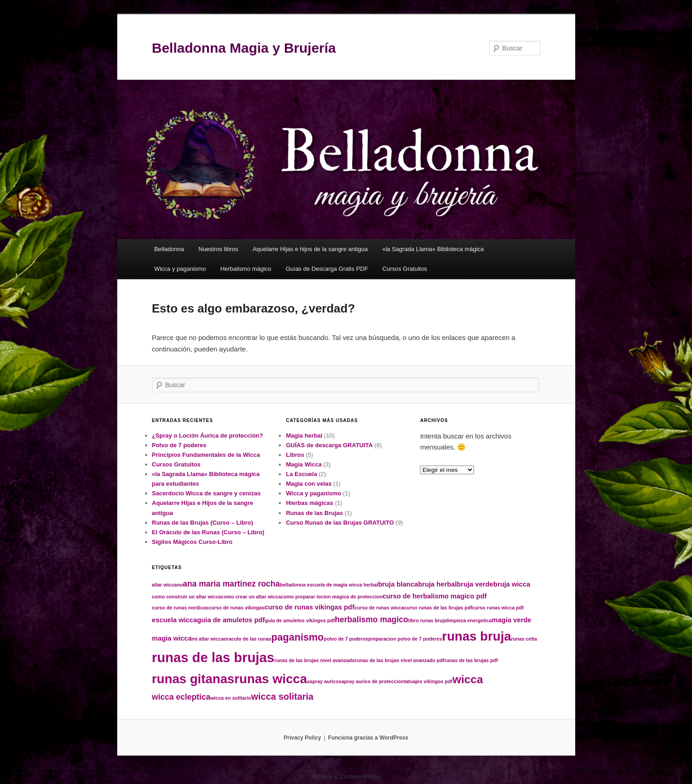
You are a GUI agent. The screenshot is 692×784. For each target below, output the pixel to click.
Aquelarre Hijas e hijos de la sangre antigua (310, 249)
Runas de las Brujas (314, 513)
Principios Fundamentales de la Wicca (206, 455)
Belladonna (169, 249)
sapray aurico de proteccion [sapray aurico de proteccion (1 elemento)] (371, 681)
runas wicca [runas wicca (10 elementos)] (271, 679)
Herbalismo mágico (246, 269)
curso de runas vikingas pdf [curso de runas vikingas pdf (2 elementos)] (309, 607)
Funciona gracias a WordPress (368, 738)
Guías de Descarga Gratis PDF (327, 269)
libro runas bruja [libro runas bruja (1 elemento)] (427, 620)
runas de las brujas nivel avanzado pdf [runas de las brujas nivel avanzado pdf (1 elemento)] (400, 660)
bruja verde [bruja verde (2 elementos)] (475, 584)
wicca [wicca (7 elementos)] (468, 679)
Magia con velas (309, 484)
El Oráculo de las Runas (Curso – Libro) (208, 532)
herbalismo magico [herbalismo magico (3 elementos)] (371, 620)
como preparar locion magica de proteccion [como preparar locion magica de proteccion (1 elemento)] (331, 597)
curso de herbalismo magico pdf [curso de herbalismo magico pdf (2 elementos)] (435, 596)
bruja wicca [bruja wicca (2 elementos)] (512, 584)
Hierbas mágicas (309, 503)
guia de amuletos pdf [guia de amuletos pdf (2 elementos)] (231, 620)
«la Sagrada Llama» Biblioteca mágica (433, 249)
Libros (295, 455)
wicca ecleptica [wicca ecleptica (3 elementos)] (181, 697)
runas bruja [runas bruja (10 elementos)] (477, 636)
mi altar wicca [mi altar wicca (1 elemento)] (208, 639)
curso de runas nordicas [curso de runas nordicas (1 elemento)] (180, 608)
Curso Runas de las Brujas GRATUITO (340, 523)
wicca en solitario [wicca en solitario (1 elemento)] (231, 698)
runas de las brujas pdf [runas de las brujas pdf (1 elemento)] (471, 660)
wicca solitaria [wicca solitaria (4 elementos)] (282, 696)
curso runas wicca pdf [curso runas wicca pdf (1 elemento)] (498, 608)
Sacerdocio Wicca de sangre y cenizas (207, 493)
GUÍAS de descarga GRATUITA (329, 445)
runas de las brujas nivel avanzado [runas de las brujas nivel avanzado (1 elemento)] (315, 660)
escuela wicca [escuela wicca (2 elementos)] (175, 620)
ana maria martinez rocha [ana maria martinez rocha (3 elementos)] (231, 584)
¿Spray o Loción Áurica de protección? (208, 436)
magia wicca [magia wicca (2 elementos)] (172, 638)
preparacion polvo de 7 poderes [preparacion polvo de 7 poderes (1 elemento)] (405, 639)
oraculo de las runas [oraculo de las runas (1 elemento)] (248, 639)
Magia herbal (304, 436)
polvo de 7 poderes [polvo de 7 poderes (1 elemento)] (346, 639)
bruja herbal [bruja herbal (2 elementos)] (438, 584)
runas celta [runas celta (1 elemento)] (524, 639)
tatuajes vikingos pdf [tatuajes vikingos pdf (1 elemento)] (428, 681)
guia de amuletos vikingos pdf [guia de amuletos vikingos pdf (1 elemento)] (300, 620)
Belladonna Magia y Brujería (244, 48)
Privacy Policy (302, 738)
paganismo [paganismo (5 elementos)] (297, 637)
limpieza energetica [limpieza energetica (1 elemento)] (469, 620)
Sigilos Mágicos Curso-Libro (192, 542)
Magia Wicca (304, 464)
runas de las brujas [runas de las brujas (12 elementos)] (213, 657)
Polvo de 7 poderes (179, 445)
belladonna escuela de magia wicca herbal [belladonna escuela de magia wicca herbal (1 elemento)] (329, 585)
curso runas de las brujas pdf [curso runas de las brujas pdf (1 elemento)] (438, 608)
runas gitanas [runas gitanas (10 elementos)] (193, 679)
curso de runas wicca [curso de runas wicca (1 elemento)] (379, 608)
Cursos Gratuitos (405, 269)
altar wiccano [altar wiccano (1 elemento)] (168, 585)
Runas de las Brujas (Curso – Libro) (203, 523)
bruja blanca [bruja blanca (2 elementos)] (398, 584)
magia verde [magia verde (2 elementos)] (512, 620)
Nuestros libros (218, 249)
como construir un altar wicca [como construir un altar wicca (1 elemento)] (187, 597)
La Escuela (301, 474)
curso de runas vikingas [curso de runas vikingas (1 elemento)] (236, 608)
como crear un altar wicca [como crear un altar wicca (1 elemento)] (251, 597)
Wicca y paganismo (180, 269)
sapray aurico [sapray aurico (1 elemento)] (323, 681)
